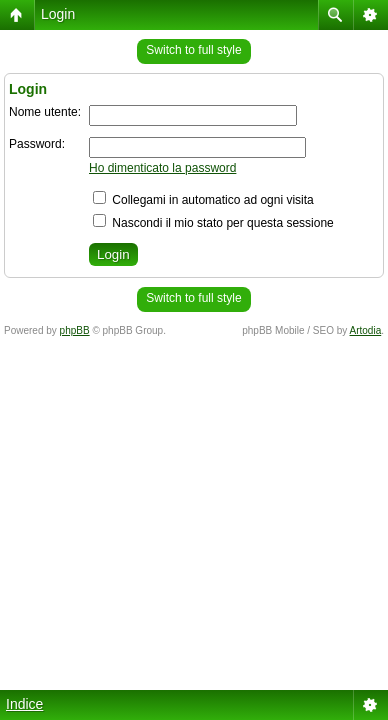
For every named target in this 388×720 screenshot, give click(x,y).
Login (58, 14)
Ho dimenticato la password (162, 168)
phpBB (75, 330)
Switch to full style (193, 50)
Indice (24, 704)
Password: (37, 144)
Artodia (366, 330)
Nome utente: (45, 112)
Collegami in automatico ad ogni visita (203, 200)
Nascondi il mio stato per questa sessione (213, 223)
